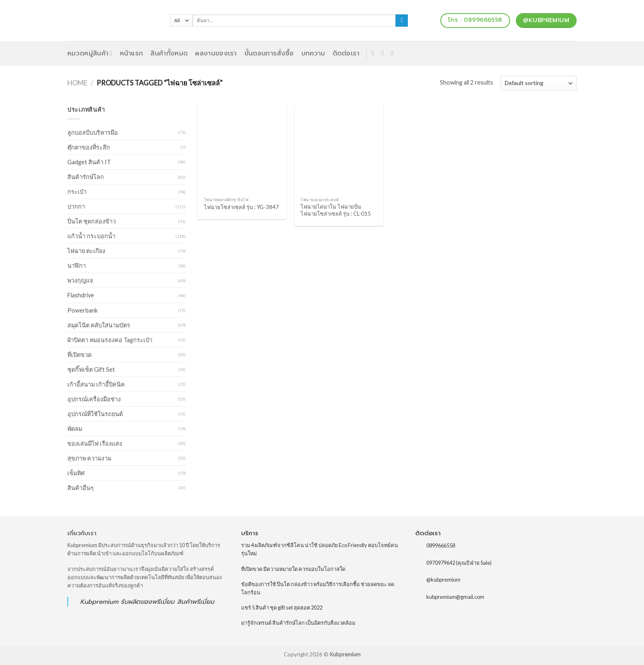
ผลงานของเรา (216, 53)
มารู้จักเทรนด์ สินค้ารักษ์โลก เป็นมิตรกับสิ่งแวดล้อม (298, 623)
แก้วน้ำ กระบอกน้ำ (91, 236)
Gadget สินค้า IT (89, 162)
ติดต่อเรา (346, 53)
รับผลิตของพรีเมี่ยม (148, 602)
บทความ (313, 53)
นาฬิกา (77, 266)
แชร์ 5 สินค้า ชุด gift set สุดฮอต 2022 (282, 607)
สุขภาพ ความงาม (89, 458)
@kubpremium (443, 580)
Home (77, 83)
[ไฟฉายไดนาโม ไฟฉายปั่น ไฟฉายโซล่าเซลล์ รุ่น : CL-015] (339, 149)
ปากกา (76, 206)
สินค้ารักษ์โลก (86, 177)
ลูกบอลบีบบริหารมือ (93, 132)
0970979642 (441, 562)
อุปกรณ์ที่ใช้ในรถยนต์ (95, 414)
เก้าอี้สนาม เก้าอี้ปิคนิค (96, 384)
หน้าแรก (132, 53)
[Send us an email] (385, 53)
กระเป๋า (77, 192)
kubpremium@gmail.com (455, 597)
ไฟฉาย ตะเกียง (86, 251)
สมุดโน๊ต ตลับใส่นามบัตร (99, 325)
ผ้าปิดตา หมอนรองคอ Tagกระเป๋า (110, 340)
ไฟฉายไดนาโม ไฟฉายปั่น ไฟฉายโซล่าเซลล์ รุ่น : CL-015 (336, 210)
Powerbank (83, 310)
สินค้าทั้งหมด (169, 53)
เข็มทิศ (76, 473)
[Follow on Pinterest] (394, 53)
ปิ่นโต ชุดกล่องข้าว (92, 221)
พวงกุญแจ (80, 280)
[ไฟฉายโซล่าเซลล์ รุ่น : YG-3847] (242, 149)
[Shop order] (538, 83)
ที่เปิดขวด (79, 355)
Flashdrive (81, 295)
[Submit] (402, 21)
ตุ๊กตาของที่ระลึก (89, 147)
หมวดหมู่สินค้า (90, 53)
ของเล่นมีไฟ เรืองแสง (95, 443)
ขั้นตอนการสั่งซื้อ (269, 53)
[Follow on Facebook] (375, 53)
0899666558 (441, 545)
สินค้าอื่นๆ (80, 488)
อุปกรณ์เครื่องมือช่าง (94, 399)
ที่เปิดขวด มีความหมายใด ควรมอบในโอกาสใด (293, 569)
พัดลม (75, 429)
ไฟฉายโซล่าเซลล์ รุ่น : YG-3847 (241, 207)
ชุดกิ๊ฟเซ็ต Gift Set (91, 369)
